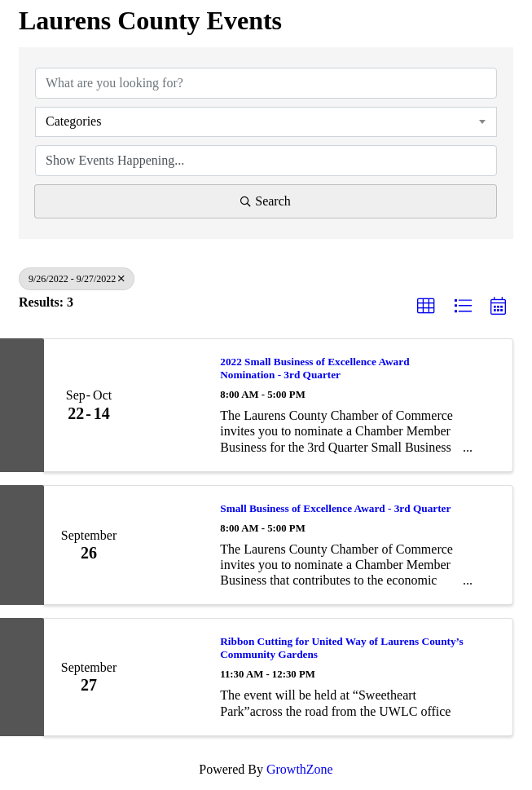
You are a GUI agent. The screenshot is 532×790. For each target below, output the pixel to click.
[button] (426, 307)
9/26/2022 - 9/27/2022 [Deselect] (77, 279)
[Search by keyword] (266, 83)
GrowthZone (300, 769)
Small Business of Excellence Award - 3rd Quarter (335, 508)
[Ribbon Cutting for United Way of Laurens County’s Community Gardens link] (169, 677)
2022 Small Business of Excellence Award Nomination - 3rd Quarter (314, 368)
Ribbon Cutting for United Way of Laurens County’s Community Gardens (341, 648)
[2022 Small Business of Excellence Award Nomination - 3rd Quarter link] (169, 405)
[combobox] (266, 121)
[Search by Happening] (266, 161)
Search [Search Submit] (266, 201)
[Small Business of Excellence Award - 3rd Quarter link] (169, 545)
